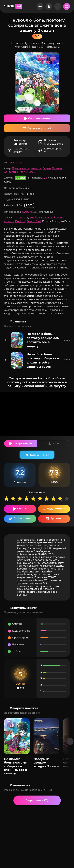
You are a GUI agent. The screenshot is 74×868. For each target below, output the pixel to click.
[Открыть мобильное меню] (67, 6)
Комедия (36, 168)
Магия (24, 172)
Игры (32, 172)
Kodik (56, 444)
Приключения (21, 168)
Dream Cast (34, 221)
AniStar (45, 217)
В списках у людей (40, 128)
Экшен (47, 168)
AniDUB (23, 217)
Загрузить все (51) (37, 800)
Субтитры (28, 212)
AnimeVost (57, 217)
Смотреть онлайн (39, 118)
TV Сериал (16, 163)
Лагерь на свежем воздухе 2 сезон (46, 763)
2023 (44, 178)
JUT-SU (13, 6)
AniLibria (35, 217)
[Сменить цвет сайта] (40, 6)
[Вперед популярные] (70, 741)
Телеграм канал (39, 455)
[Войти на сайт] (49, 6)
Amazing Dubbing (15, 221)
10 (68, 499)
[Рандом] (58, 6)
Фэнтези (57, 168)
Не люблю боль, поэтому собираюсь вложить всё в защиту (43, 340)
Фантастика (11, 172)
